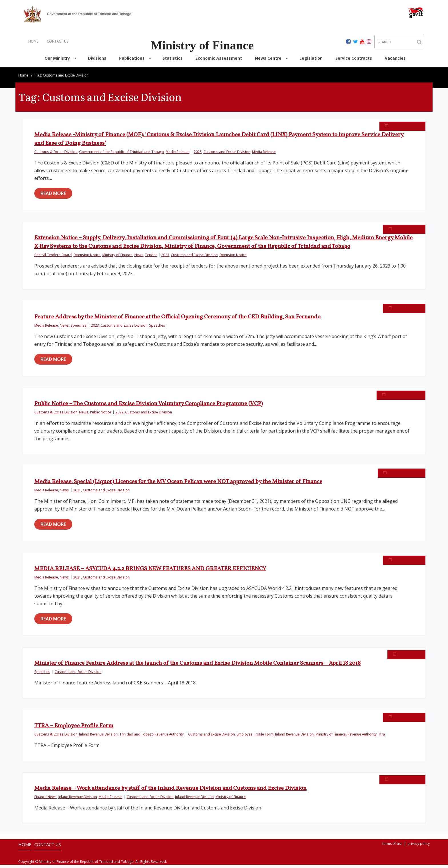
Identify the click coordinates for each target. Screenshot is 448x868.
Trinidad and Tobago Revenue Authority (152, 737)
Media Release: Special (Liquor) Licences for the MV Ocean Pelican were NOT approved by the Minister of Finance (178, 485)
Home (23, 78)
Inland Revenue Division (98, 737)
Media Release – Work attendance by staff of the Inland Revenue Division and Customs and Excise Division (170, 791)
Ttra (382, 737)
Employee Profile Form (255, 737)
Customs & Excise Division (56, 155)
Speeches (79, 328)
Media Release (178, 155)
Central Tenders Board (53, 258)
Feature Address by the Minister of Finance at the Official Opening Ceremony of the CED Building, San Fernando (177, 320)
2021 (77, 493)
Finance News (45, 800)
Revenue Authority (362, 737)
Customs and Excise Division (227, 155)
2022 (119, 415)
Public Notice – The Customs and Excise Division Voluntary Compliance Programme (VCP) (149, 407)
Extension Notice (87, 258)
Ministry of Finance (117, 258)
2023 (165, 258)
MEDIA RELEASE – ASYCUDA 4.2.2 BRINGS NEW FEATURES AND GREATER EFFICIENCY (150, 572)
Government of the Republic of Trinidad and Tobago (122, 155)
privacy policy (419, 847)
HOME (33, 41)
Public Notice (101, 415)
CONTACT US (58, 41)
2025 (198, 155)
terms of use (392, 847)
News (139, 258)
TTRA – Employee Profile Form (74, 729)
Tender (151, 258)
